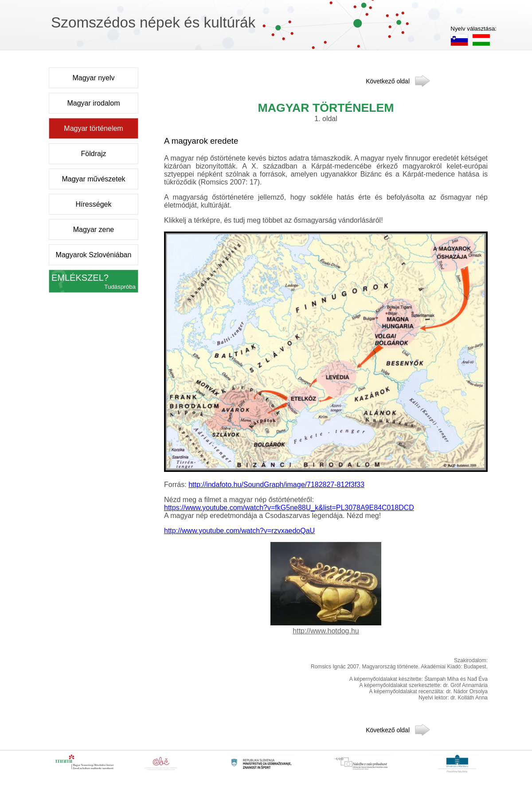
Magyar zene (94, 230)
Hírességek (94, 204)
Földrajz (94, 154)
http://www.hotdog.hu (326, 631)
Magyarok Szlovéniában (94, 255)
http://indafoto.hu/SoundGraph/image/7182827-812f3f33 (276, 485)
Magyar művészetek (93, 179)
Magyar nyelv (93, 78)
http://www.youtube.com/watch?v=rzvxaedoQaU (239, 531)
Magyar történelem (93, 128)
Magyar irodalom (93, 103)
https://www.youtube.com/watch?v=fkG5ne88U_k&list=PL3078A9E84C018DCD (289, 508)
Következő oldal (388, 80)
